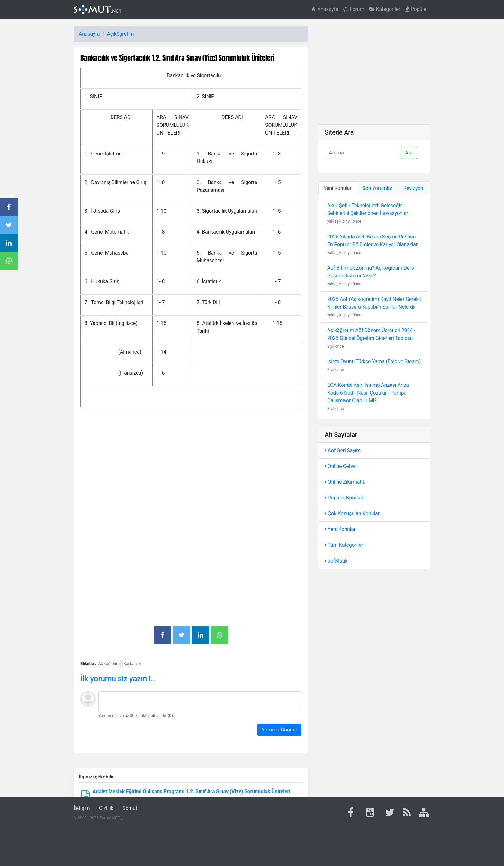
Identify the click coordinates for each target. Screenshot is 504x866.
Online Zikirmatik (345, 482)
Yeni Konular (340, 529)
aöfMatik (336, 561)
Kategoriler (385, 9)
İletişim (82, 808)
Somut (130, 808)
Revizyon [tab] (413, 188)
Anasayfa (325, 9)
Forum (354, 9)
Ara (409, 153)
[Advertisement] (191, 470)
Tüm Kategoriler (344, 545)
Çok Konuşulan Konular (352, 513)
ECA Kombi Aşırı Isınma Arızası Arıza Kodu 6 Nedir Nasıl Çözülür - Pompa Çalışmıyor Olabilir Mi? (368, 393)
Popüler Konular (344, 498)
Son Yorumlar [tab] (378, 188)
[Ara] (361, 153)
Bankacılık (132, 663)
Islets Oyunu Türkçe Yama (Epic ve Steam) (374, 362)
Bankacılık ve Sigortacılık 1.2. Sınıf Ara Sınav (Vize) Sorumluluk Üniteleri (177, 58)
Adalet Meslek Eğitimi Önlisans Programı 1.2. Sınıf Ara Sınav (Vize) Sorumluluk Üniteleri (192, 792)
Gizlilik (106, 808)
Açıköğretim (121, 34)
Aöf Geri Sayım (343, 450)
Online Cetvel (341, 466)
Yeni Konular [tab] (338, 188)
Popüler (417, 9)
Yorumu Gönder (279, 730)
